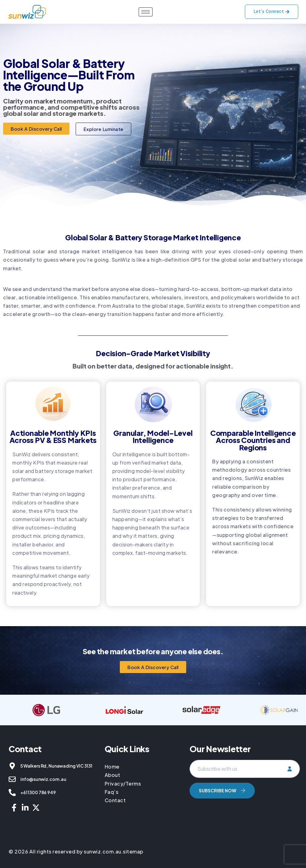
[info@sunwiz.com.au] (12, 779)
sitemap (133, 851)
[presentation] (237, 817)
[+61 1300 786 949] (12, 792)
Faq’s (112, 792)
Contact (115, 800)
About (113, 775)
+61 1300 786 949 (38, 792)
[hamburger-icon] (146, 12)
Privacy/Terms (123, 784)
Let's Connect (272, 12)
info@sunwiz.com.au (43, 779)
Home (113, 767)
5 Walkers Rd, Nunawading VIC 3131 (56, 766)
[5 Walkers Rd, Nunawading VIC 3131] (12, 766)
